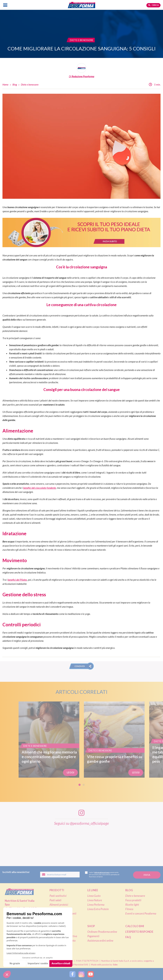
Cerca (153, 5)
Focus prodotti (133, 900)
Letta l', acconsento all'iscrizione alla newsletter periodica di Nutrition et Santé (102, 874)
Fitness (129, 909)
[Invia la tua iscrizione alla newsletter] (147, 875)
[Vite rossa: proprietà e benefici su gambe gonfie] (114, 740)
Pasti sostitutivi (58, 896)
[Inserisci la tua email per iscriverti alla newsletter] (60, 875)
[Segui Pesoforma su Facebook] (72, 974)
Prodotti (57, 890)
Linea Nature (95, 900)
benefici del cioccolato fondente (40, 488)
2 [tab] (84, 785)
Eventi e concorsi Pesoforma (141, 914)
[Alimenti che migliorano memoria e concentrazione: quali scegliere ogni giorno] (49, 740)
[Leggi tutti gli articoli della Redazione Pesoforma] (81, 71)
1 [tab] (80, 785)
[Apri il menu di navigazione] (5, 5)
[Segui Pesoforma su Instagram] (81, 974)
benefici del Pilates (17, 580)
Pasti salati (55, 900)
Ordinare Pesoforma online (102, 932)
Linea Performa (96, 905)
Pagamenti (93, 936)
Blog (15, 85)
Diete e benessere (30, 85)
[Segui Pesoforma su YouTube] (91, 974)
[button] (81, 666)
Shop (91, 926)
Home (5, 85)
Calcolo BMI (135, 926)
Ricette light (132, 905)
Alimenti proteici (59, 905)
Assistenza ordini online (100, 941)
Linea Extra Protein (98, 909)
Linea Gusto (94, 896)
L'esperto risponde (139, 932)
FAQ (128, 937)
